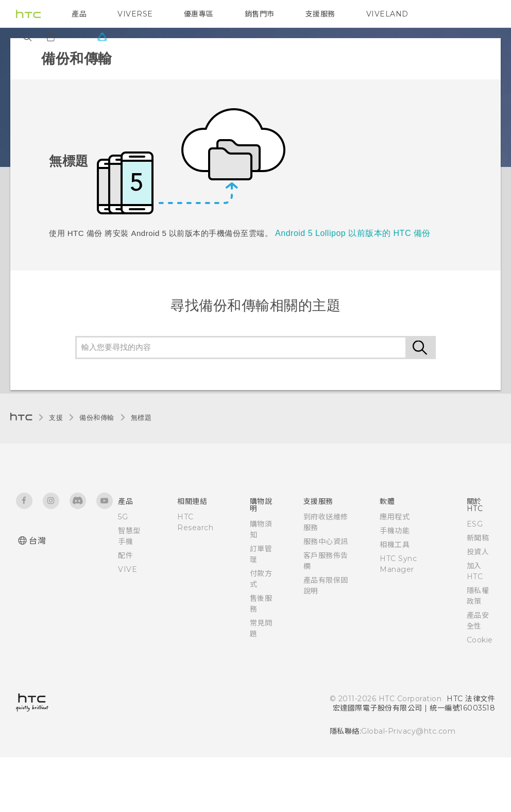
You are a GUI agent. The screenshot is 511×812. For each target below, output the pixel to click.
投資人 (478, 552)
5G (123, 517)
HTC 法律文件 (471, 699)
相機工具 (395, 545)
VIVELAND (387, 14)
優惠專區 (199, 14)
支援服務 (320, 14)
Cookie (480, 640)
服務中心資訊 (326, 542)
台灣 (37, 541)
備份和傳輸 (97, 418)
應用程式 (395, 517)
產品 (79, 14)
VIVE (127, 569)
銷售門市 (260, 14)
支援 (56, 418)
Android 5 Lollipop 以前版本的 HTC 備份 (353, 233)
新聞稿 (478, 538)
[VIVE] (102, 37)
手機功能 (395, 531)
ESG (475, 524)
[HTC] (28, 14)
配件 (125, 555)
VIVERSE (135, 14)
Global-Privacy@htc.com (408, 731)
